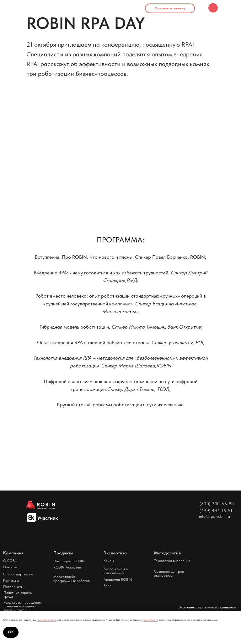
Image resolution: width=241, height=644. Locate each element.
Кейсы (109, 561)
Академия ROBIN (118, 579)
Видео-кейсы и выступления (116, 571)
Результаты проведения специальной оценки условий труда (23, 606)
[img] (213, 8)
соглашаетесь (47, 620)
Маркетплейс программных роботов (72, 579)
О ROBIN (11, 561)
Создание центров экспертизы (169, 573)
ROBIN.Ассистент (68, 567)
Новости (10, 567)
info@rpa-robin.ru (214, 516)
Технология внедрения (172, 561)
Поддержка (13, 587)
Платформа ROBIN (69, 561)
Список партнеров (18, 574)
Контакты (11, 580)
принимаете (150, 620)
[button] (170, 8)
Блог (107, 586)
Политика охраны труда (18, 595)
